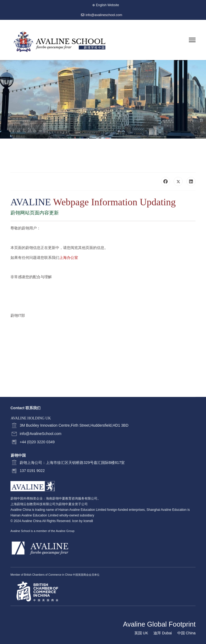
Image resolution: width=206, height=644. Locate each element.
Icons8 (88, 521)
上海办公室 (69, 258)
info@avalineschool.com (104, 15)
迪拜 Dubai (163, 633)
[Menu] (192, 40)
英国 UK (141, 633)
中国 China (186, 633)
